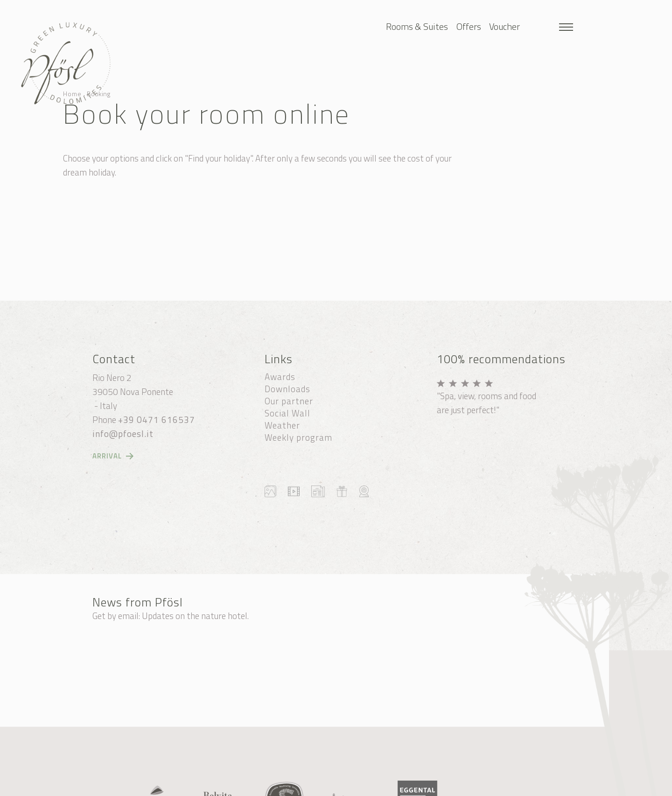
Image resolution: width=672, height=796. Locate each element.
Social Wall (287, 413)
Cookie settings (289, 786)
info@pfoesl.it (123, 434)
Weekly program (298, 437)
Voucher (504, 27)
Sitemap (242, 786)
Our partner (289, 401)
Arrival (107, 456)
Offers (469, 27)
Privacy (366, 786)
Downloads (287, 389)
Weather (282, 425)
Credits (333, 786)
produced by (424, 786)
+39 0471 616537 (157, 420)
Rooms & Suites (417, 27)
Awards (280, 377)
